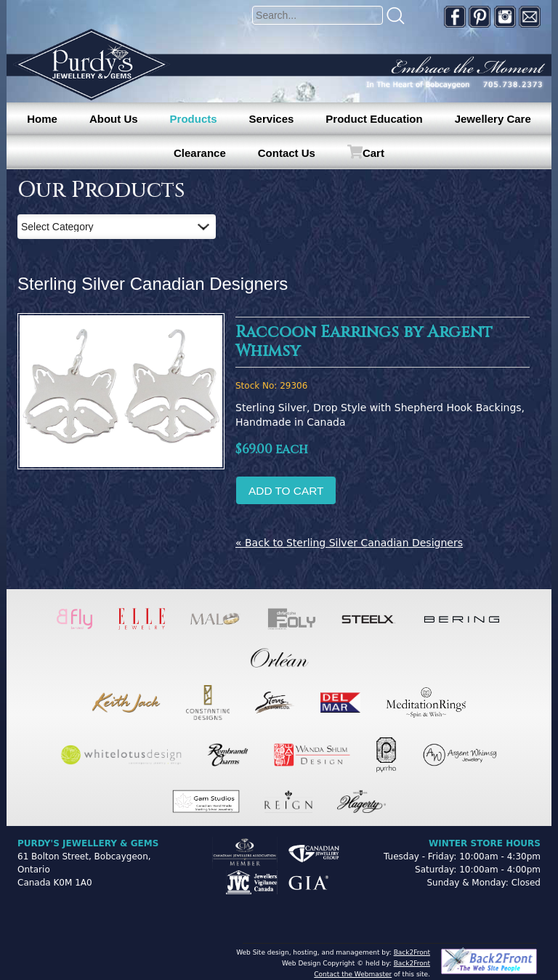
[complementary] (453, 900)
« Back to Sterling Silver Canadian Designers (349, 543)
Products (194, 119)
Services (272, 119)
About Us (114, 119)
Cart (373, 153)
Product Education (374, 119)
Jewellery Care (493, 119)
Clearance (200, 153)
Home (42, 119)
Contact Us (287, 153)
